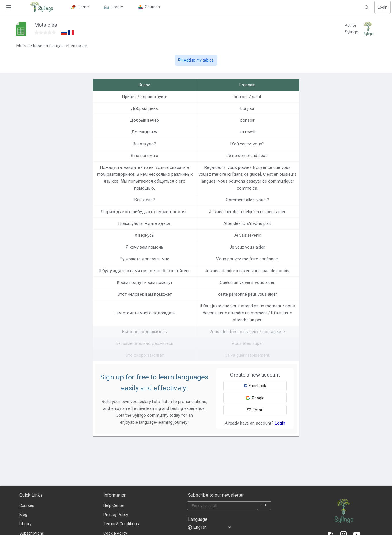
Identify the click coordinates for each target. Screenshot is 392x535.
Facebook (255, 386)
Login (383, 7)
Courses (27, 505)
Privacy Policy (116, 515)
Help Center (114, 505)
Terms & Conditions (121, 524)
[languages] (212, 527)
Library (25, 524)
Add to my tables (196, 60)
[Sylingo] (42, 7)
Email (255, 410)
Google (255, 398)
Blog (23, 515)
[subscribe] (264, 506)
